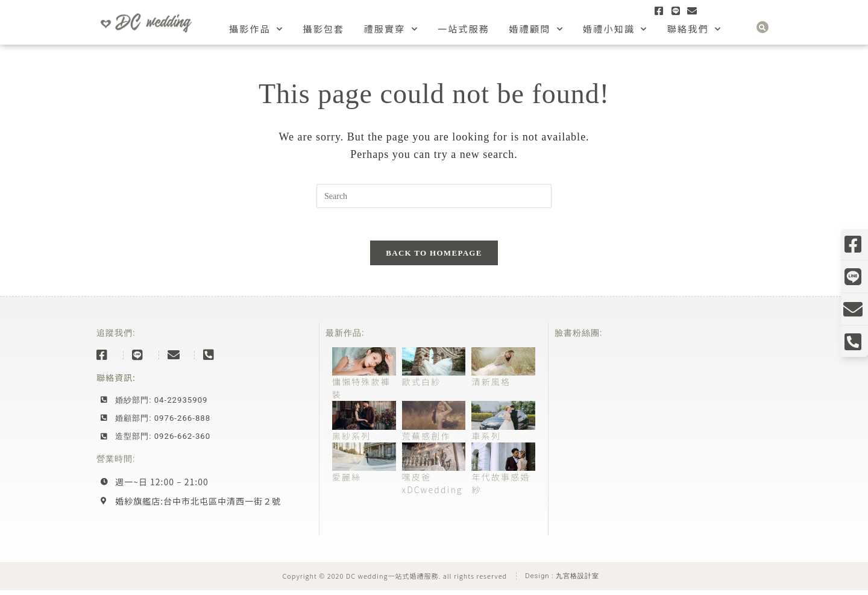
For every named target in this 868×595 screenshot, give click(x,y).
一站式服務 (464, 29)
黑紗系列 (352, 441)
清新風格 (491, 386)
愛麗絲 (347, 482)
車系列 (486, 441)
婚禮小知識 (615, 29)
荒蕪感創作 (426, 441)
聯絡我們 (695, 29)
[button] (763, 27)
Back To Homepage (434, 257)
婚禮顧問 (536, 29)
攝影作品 (256, 29)
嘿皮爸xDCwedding (432, 488)
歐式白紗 (422, 386)
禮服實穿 (391, 29)
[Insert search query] (434, 196)
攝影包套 (323, 29)
